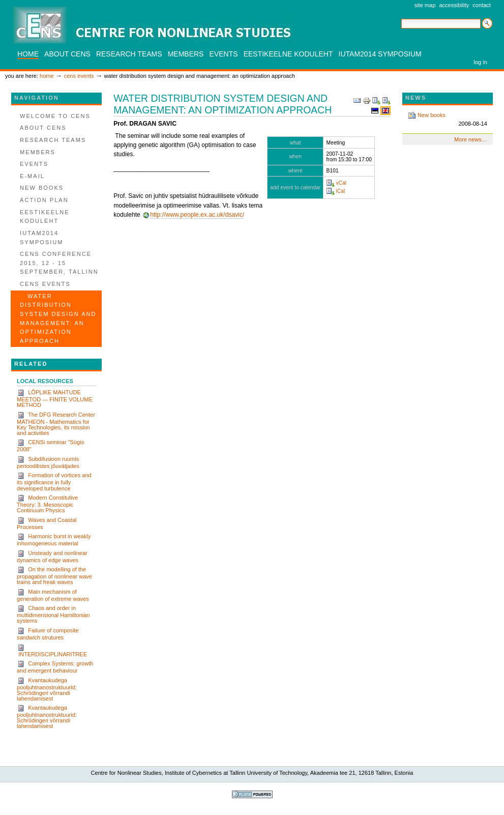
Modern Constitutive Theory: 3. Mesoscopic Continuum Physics (47, 504)
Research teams (129, 54)
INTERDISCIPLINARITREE (52, 650)
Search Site (401, 18)
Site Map (425, 5)
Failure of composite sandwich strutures (48, 634)
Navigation (37, 98)
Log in (481, 62)
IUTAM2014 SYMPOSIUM (380, 54)
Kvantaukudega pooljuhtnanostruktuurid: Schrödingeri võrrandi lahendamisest (47, 689)
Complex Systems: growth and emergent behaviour (55, 667)
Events (224, 54)
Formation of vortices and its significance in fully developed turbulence (54, 481)
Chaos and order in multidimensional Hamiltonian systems (53, 614)
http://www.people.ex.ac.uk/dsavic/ (197, 215)
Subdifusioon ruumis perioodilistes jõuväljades (48, 462)
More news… (471, 139)
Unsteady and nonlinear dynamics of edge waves (52, 556)
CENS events (79, 76)
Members (186, 54)
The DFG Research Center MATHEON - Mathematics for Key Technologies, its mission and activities (56, 424)
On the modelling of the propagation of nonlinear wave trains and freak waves (54, 575)
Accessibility (454, 5)
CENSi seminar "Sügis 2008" (50, 445)
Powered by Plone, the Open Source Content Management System (252, 794)
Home (28, 54)
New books (448, 120)
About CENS (67, 54)
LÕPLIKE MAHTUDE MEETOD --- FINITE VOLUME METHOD (55, 398)
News (416, 98)
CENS (154, 25)
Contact (482, 5)
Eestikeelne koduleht (288, 54)
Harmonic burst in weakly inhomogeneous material (54, 540)
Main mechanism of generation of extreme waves (53, 595)
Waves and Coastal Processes (47, 523)
